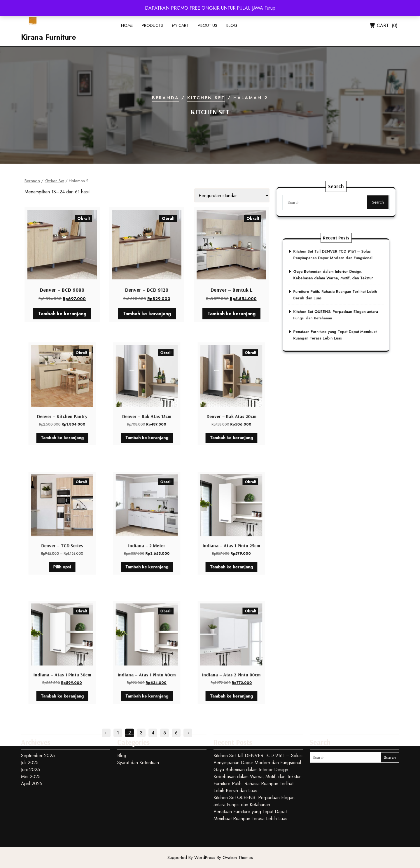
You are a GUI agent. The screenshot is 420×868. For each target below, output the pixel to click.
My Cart (180, 27)
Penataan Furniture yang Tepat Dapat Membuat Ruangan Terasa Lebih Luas (250, 779)
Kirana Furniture (49, 39)
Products (152, 27)
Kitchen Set (206, 98)
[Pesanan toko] (232, 195)
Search (373, 205)
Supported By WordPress (210, 857)
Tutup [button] (270, 8)
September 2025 (38, 720)
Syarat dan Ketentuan (138, 727)
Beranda (166, 98)
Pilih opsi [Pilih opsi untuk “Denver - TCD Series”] (62, 553)
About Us (208, 27)
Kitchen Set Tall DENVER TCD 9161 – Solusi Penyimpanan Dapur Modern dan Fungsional (258, 723)
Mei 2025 (31, 741)
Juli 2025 (30, 727)
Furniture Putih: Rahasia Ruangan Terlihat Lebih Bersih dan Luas (253, 751)
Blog (232, 27)
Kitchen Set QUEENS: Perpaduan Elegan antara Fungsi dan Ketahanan (254, 765)
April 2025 (32, 748)
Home (127, 27)
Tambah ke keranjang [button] (62, 312)
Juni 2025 (30, 734)
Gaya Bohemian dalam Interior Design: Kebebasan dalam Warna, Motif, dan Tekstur (257, 737)
